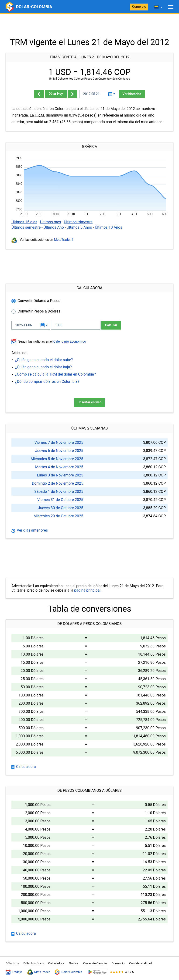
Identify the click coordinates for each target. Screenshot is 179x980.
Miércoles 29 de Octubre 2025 (58, 516)
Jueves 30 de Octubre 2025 (61, 508)
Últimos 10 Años (108, 227)
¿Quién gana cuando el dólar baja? (43, 367)
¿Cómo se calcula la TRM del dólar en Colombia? (55, 374)
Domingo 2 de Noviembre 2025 (58, 483)
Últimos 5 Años (79, 227)
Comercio (139, 7)
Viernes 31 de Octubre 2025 (60, 500)
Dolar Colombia (68, 972)
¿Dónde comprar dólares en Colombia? (47, 382)
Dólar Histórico (34, 963)
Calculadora (24, 767)
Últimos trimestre (78, 222)
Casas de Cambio (95, 963)
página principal (87, 590)
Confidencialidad (140, 963)
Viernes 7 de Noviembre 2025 (59, 442)
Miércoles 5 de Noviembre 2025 (57, 459)
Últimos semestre (26, 227)
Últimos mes (51, 222)
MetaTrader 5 (64, 240)
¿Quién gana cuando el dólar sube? (44, 360)
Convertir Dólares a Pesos (39, 301)
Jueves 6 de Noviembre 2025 (59, 451)
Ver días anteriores (30, 530)
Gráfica (74, 963)
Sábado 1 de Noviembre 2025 (59, 492)
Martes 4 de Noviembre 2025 (59, 467)
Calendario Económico (69, 341)
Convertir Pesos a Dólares (39, 311)
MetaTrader (39, 972)
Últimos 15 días (24, 222)
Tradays (14, 972)
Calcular (111, 325)
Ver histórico (132, 94)
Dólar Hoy (56, 94)
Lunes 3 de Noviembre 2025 (60, 475)
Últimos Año (54, 227)
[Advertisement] (89, 26)
